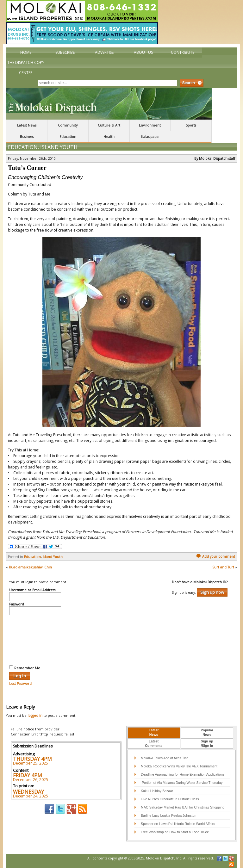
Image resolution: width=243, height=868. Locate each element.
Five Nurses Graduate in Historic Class (170, 799)
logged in (35, 716)
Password (17, 604)
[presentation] (35, 639)
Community (68, 125)
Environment (150, 125)
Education (68, 137)
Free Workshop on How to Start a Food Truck (175, 832)
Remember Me (25, 668)
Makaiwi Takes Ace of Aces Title (165, 758)
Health (109, 137)
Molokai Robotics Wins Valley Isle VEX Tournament (179, 766)
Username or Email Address (32, 590)
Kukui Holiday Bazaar (157, 791)
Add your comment (216, 556)
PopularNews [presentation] (207, 732)
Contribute (183, 52)
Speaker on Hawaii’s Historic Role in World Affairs (178, 824)
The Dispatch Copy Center (26, 68)
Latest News (27, 125)
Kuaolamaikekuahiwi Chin (30, 567)
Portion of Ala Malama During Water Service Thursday (182, 783)
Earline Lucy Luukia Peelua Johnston (168, 815)
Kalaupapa (150, 137)
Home (26, 52)
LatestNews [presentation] (154, 732)
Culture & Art (109, 125)
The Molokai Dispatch (109, 104)
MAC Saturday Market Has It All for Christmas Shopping (183, 807)
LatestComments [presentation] (154, 743)
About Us (143, 52)
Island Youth (59, 147)
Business (27, 137)
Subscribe (65, 52)
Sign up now (212, 592)
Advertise (104, 52)
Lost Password (20, 684)
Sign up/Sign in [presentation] (207, 743)
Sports (191, 125)
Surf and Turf (223, 567)
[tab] (154, 733)
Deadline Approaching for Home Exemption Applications (183, 774)
